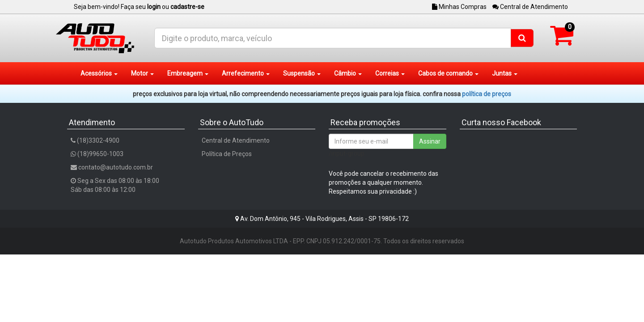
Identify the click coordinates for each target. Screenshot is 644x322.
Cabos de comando (448, 73)
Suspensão (302, 73)
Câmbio (348, 73)
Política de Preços (227, 154)
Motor (142, 73)
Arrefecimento (246, 73)
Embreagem (188, 73)
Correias (390, 73)
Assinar (430, 141)
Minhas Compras (459, 7)
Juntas (505, 73)
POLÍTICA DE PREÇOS (487, 94)
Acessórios (99, 73)
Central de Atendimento (530, 7)
